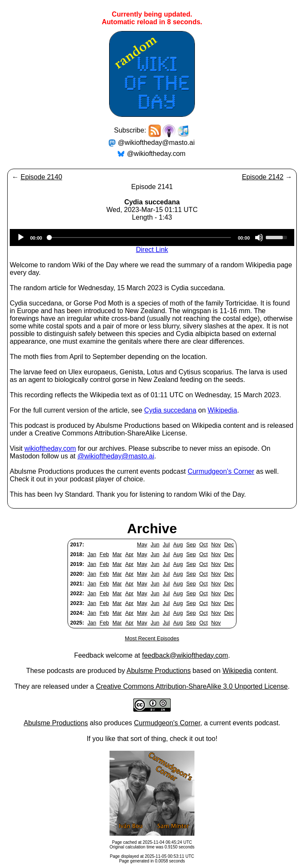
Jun (155, 544)
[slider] (140, 237)
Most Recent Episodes (152, 638)
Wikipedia (222, 410)
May (142, 544)
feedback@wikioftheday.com (185, 655)
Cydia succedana (170, 410)
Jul (166, 544)
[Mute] (259, 237)
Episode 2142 (263, 177)
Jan (92, 554)
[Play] (21, 237)
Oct (203, 544)
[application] (152, 237)
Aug (178, 544)
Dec (229, 544)
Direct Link (152, 250)
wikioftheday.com (50, 448)
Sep (191, 544)
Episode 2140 (41, 177)
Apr (129, 554)
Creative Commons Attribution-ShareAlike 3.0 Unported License (192, 686)
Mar (117, 554)
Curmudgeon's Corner (221, 471)
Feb (104, 554)
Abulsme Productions (159, 671)
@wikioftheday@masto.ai (156, 143)
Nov (216, 544)
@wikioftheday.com (156, 154)
